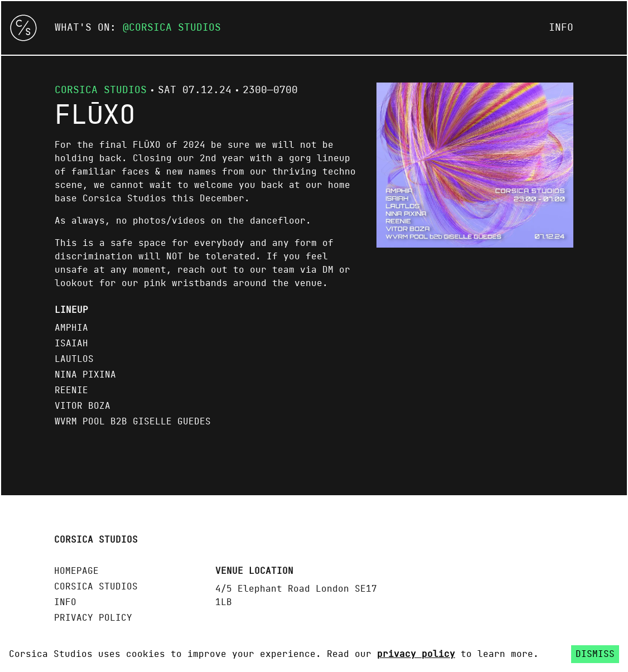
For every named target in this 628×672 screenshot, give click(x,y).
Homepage (76, 571)
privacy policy (416, 654)
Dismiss (595, 654)
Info (561, 28)
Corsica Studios (175, 28)
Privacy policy (93, 618)
